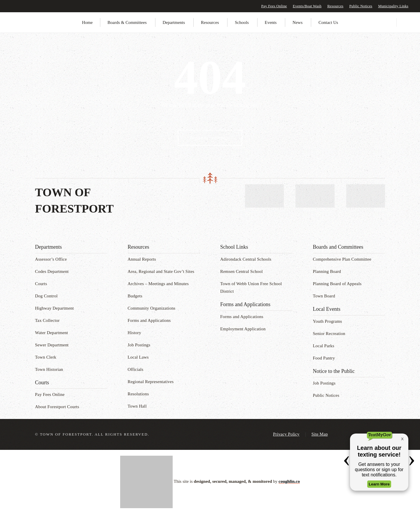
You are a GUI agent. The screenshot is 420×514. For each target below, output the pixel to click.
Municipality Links (393, 6)
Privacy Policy (286, 434)
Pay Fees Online (274, 6)
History (134, 333)
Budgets (135, 296)
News (297, 22)
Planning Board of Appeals (337, 284)
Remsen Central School (242, 271)
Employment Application (243, 329)
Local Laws (138, 357)
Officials (136, 369)
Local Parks (324, 346)
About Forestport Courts (57, 407)
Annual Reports (142, 259)
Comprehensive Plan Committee (342, 259)
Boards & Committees (127, 22)
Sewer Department (52, 345)
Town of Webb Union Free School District (251, 287)
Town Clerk (46, 357)
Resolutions (138, 394)
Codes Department (52, 271)
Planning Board (327, 271)
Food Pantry (324, 358)
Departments (174, 22)
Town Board (324, 296)
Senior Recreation (329, 334)
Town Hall (137, 406)
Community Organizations (152, 308)
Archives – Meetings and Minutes (158, 284)
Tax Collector (47, 320)
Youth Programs (328, 321)
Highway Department (54, 308)
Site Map (320, 434)
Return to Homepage (210, 138)
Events (271, 22)
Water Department (51, 333)
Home (87, 22)
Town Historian (49, 369)
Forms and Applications (149, 320)
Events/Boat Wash (307, 6)
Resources (335, 6)
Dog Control (46, 296)
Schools (242, 22)
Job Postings (139, 345)
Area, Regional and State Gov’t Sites (161, 271)
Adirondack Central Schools (246, 259)
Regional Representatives (151, 382)
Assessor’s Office (51, 259)
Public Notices (361, 6)
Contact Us (328, 22)
